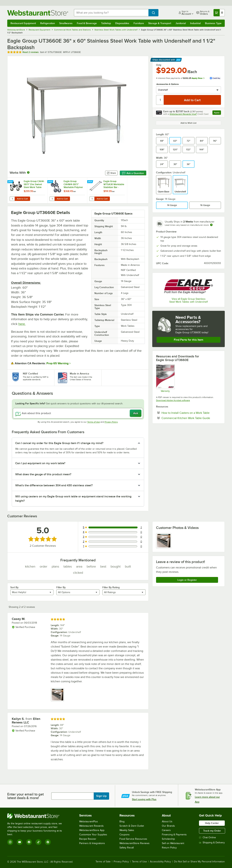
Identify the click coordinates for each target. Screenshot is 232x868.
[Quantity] (160, 100)
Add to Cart (22, 199)
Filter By (61, 587)
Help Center (212, 823)
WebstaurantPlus (89, 821)
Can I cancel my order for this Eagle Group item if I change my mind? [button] (59, 443)
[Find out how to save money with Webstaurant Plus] (11, 182)
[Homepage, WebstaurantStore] (38, 13)
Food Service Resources (133, 839)
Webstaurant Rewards (91, 826)
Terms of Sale (103, 862)
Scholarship (168, 839)
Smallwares (66, 23)
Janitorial (181, 23)
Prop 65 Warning (57, 363)
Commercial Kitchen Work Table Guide (191, 418)
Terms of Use (94, 422)
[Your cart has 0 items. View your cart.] (219, 13)
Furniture (139, 23)
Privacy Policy (111, 422)
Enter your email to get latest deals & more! (25, 796)
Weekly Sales (127, 830)
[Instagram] (10, 842)
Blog (122, 821)
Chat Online (207, 837)
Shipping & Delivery (212, 843)
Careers (166, 830)
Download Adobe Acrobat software (173, 400)
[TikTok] (38, 842)
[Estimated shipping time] (211, 225)
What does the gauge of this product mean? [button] (43, 474)
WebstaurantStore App (92, 830)
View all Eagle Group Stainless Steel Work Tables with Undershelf (188, 300)
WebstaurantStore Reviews (134, 843)
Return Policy (169, 848)
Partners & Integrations (92, 843)
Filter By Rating (111, 587)
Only (159, 65)
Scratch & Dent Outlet (132, 826)
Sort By (14, 587)
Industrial (195, 23)
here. (22, 324)
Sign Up (101, 796)
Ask (136, 413)
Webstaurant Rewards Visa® (183, 114)
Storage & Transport (160, 23)
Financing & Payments (174, 835)
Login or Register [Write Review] (187, 580)
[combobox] (111, 13)
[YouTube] (20, 842)
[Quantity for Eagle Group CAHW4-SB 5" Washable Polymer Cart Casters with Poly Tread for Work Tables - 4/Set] (52, 199)
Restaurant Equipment (23, 23)
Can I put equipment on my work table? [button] (40, 463)
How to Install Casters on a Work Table (191, 413)
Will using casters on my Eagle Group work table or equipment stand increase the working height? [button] (73, 499)
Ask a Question (133, 173)
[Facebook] (29, 842)
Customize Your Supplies (93, 835)
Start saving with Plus (144, 799)
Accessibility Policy (160, 862)
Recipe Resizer (88, 839)
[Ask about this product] (78, 413)
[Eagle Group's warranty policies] (165, 378)
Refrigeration (48, 23)
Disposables (122, 23)
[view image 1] (164, 541)
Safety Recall (127, 848)
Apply (217, 113)
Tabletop (106, 23)
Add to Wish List (188, 123)
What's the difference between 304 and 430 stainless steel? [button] (54, 485)
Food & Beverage (87, 23)
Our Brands (168, 826)
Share (111, 173)
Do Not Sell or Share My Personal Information (199, 862)
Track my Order (212, 831)
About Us (167, 821)
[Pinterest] (48, 842)
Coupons (125, 835)
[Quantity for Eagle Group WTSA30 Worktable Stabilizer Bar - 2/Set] (92, 199)
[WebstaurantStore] (37, 816)
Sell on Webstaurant (173, 843)
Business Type (213, 23)
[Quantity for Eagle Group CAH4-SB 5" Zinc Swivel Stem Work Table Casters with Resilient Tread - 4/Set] (12, 199)
